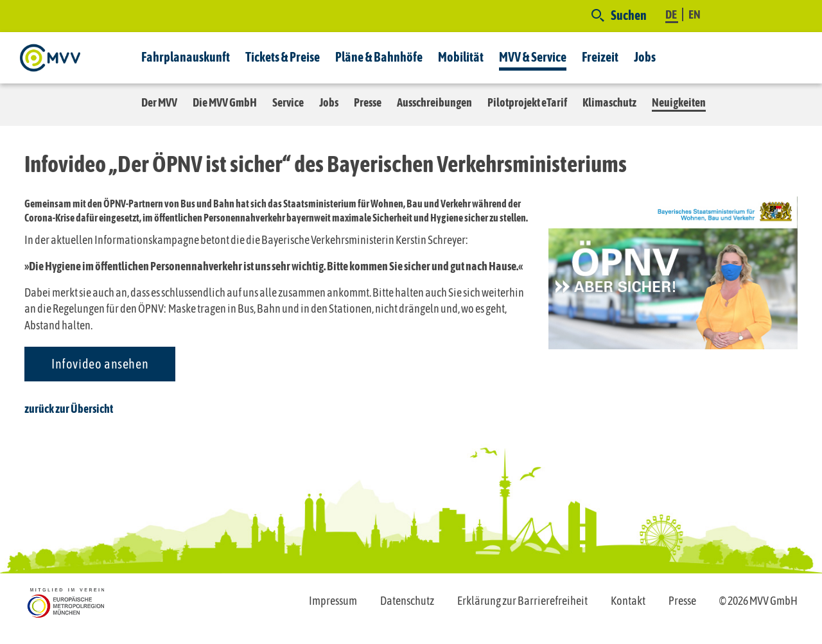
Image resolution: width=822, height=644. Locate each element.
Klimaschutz (609, 102)
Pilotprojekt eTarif (527, 102)
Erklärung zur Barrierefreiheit (522, 601)
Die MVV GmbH (225, 102)
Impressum (333, 601)
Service (288, 102)
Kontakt (628, 601)
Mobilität (461, 57)
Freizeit (600, 57)
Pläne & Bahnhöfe (379, 57)
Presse (368, 102)
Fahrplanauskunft (186, 57)
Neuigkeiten (679, 102)
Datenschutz (407, 601)
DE (672, 14)
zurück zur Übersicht (69, 409)
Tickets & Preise (283, 57)
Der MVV (159, 102)
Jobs (645, 57)
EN (695, 14)
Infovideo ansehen (100, 364)
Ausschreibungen (434, 102)
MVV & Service (533, 57)
